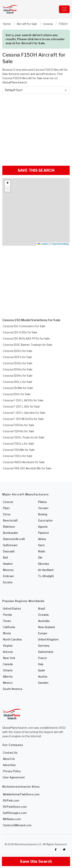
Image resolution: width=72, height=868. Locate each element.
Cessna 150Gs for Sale (18, 363)
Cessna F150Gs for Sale (19, 425)
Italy (41, 664)
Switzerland (46, 652)
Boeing (43, 514)
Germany (44, 646)
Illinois (7, 633)
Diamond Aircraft (14, 539)
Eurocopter (45, 520)
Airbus (42, 539)
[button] (7, 183)
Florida (7, 615)
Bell (5, 558)
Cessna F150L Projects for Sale (24, 437)
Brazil (42, 609)
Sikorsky (44, 564)
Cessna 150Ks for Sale (18, 376)
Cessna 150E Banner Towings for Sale (28, 345)
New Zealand (46, 627)
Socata (8, 582)
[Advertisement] (36, 128)
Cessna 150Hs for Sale (18, 369)
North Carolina (12, 639)
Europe (43, 633)
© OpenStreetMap (59, 244)
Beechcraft (10, 520)
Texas (7, 621)
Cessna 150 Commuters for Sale (24, 326)
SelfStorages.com (15, 813)
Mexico (8, 683)
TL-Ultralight (46, 576)
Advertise (9, 765)
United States (12, 609)
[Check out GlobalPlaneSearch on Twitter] (64, 849)
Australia (44, 621)
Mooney (8, 570)
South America (13, 689)
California (9, 627)
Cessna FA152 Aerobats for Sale (24, 462)
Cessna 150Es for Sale (18, 351)
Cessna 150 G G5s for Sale (20, 332)
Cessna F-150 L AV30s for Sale (23, 400)
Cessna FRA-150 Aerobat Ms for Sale (27, 468)
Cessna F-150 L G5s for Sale (21, 406)
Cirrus (7, 514)
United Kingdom (48, 639)
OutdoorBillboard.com (17, 825)
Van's (41, 545)
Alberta (8, 676)
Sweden (43, 683)
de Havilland (46, 570)
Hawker (8, 564)
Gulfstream (10, 545)
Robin (42, 551)
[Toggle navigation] (64, 9)
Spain (42, 670)
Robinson (9, 527)
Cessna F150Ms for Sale (19, 450)
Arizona (8, 652)
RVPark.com (11, 800)
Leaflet (43, 244)
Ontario (8, 670)
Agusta (43, 527)
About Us (9, 759)
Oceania (43, 615)
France (43, 658)
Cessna (8, 502)
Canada (8, 664)
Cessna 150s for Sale (17, 394)
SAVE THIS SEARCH (36, 170)
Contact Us (10, 753)
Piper (6, 508)
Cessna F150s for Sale (18, 456)
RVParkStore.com (15, 807)
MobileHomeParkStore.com (21, 794)
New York (9, 658)
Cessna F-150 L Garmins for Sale (24, 413)
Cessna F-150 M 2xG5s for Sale (23, 419)
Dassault (9, 551)
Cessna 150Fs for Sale (17, 357)
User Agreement (14, 777)
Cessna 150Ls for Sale (18, 382)
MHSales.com (12, 819)
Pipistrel (43, 533)
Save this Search (36, 861)
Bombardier (10, 533)
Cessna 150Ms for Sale (18, 388)
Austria (43, 676)
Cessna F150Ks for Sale (19, 431)
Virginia (8, 646)
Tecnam (43, 508)
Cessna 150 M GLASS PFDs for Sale (26, 338)
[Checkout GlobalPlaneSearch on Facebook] (56, 849)
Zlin (40, 558)
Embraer (8, 576)
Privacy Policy (12, 771)
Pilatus (43, 502)
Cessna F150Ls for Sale (18, 444)
